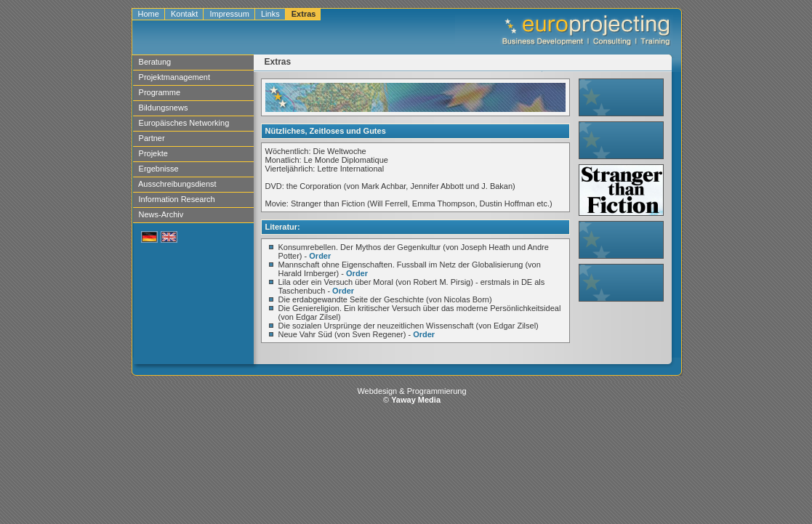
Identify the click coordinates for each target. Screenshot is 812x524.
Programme (160, 92)
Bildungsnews (164, 108)
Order (320, 256)
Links (270, 14)
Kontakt (184, 14)
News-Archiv (161, 214)
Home (149, 14)
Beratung (155, 62)
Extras (304, 14)
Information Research (177, 199)
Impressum (229, 14)
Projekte (153, 153)
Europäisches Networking (184, 123)
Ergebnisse (159, 169)
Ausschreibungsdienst (178, 184)
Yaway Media (416, 400)
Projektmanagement (175, 77)
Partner (152, 138)
